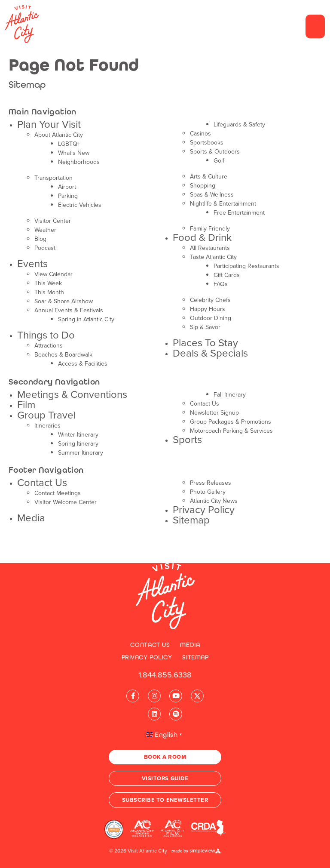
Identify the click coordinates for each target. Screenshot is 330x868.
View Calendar (53, 274)
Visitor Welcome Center (66, 502)
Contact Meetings (58, 493)
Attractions (49, 346)
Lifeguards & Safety (239, 125)
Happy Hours (208, 309)
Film (26, 405)
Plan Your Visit (49, 124)
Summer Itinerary (81, 453)
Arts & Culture (209, 177)
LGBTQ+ (69, 144)
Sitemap (191, 520)
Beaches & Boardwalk (63, 355)
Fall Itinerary (230, 395)
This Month (49, 292)
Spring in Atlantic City (86, 319)
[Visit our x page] (197, 696)
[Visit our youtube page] (176, 696)
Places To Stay (205, 343)
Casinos (200, 134)
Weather (45, 230)
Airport (67, 187)
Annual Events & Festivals (69, 310)
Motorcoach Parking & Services (231, 431)
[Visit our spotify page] (176, 714)
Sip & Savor (205, 327)
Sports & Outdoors (215, 152)
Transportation (53, 178)
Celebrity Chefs (210, 300)
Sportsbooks (207, 143)
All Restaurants (210, 248)
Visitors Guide (165, 778)
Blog (40, 239)
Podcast (45, 248)
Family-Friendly (210, 229)
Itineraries (47, 426)
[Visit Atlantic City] (165, 596)
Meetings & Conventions (72, 394)
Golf (219, 161)
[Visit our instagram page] (154, 696)
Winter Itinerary (78, 435)
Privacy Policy (204, 510)
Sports (187, 440)
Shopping (203, 186)
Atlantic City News (214, 501)
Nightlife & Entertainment (223, 204)
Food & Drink (202, 237)
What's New (74, 153)
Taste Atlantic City (213, 257)
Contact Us (205, 404)
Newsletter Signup (214, 413)
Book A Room (165, 757)
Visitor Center (53, 221)
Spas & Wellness (212, 195)
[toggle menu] (315, 26)
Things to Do (46, 335)
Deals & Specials (210, 353)
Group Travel (46, 415)
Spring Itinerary (78, 444)
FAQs (221, 284)
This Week (48, 283)
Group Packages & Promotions (231, 422)
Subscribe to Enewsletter (165, 800)
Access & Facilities (83, 364)
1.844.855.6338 (165, 675)
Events (32, 264)
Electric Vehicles (80, 205)
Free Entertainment (239, 213)
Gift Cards (227, 275)
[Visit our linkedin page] (154, 714)
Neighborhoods (79, 162)
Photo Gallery (208, 492)
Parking (68, 196)
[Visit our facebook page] (133, 696)
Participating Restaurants (246, 266)
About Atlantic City (59, 135)
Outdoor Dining (211, 318)
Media (31, 518)
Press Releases (211, 483)
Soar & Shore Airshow (64, 301)
